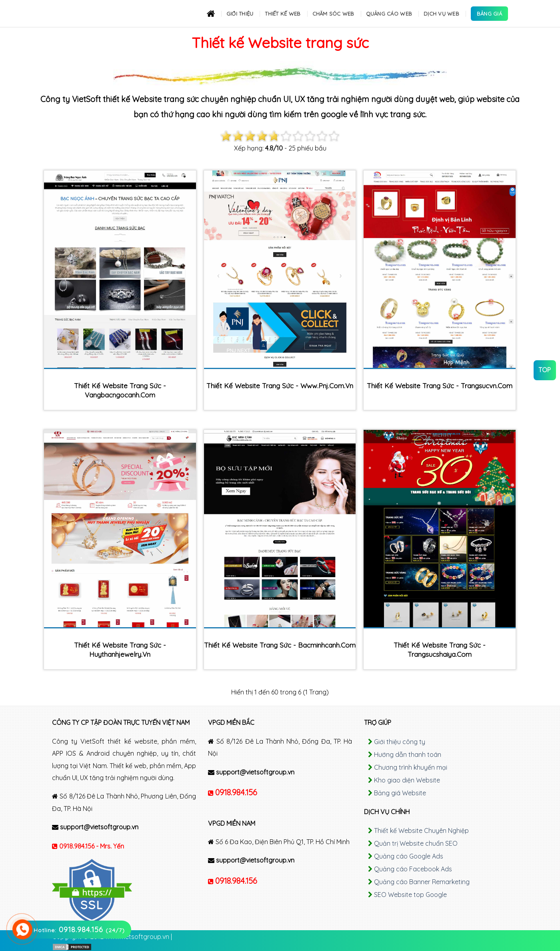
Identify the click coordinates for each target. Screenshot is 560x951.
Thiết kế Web (283, 14)
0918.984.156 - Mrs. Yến (92, 846)
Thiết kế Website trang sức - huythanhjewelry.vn (120, 650)
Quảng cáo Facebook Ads (413, 869)
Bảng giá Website (400, 793)
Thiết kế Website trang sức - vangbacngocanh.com (120, 390)
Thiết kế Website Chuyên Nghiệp (421, 831)
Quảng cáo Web (389, 14)
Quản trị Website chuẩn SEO (416, 843)
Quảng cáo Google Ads (409, 856)
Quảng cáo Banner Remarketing (422, 882)
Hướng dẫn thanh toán (408, 754)
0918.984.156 (236, 792)
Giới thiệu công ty (400, 742)
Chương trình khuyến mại (411, 767)
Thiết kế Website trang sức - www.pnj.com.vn (280, 386)
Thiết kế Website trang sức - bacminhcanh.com (280, 645)
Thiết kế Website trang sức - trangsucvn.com (440, 386)
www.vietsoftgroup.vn (137, 937)
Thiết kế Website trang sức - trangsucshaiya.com (440, 650)
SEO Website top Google (410, 895)
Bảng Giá (489, 14)
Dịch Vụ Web (441, 14)
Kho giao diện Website (407, 780)
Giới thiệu (240, 14)
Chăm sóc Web (333, 14)
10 (334, 136)
